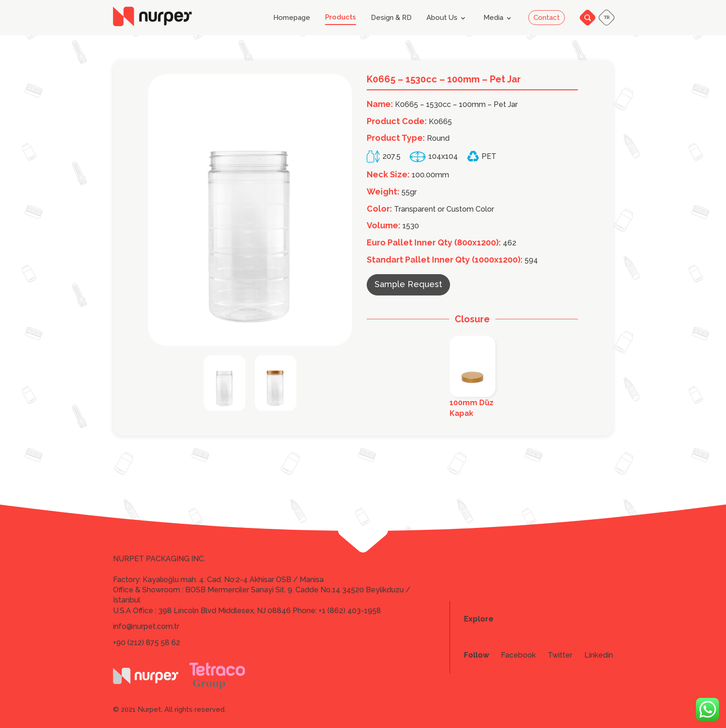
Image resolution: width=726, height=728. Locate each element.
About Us (447, 18)
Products (341, 17)
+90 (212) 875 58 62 (147, 643)
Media (499, 18)
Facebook (518, 655)
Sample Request (408, 284)
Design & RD (391, 18)
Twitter (560, 655)
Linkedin (599, 655)
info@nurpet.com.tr (146, 626)
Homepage (292, 18)
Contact (547, 18)
